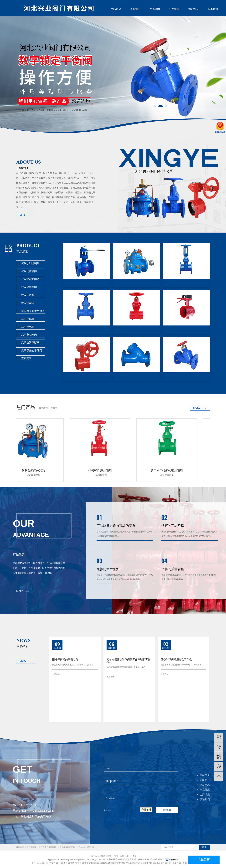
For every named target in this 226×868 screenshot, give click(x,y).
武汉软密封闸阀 (30, 279)
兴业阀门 (103, 856)
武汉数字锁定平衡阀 (33, 311)
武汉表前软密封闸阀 (66, 847)
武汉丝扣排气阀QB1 (85, 847)
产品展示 (155, 9)
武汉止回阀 (28, 295)
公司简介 (205, 780)
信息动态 (193, 9)
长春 (122, 856)
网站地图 (20, 847)
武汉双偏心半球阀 (32, 350)
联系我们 (213, 9)
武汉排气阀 (28, 327)
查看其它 (26, 358)
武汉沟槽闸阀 (29, 287)
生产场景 (174, 9)
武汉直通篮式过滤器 (47, 847)
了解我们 (135, 9)
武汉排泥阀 (28, 319)
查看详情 (56, 674)
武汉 (109, 856)
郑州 (116, 856)
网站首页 (116, 9)
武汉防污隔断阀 (30, 343)
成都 (128, 856)
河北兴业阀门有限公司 (116, 859)
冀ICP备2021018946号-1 (144, 859)
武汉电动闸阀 (29, 335)
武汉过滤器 (28, 303)
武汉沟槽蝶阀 (29, 271)
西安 (135, 856)
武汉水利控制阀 (30, 263)
